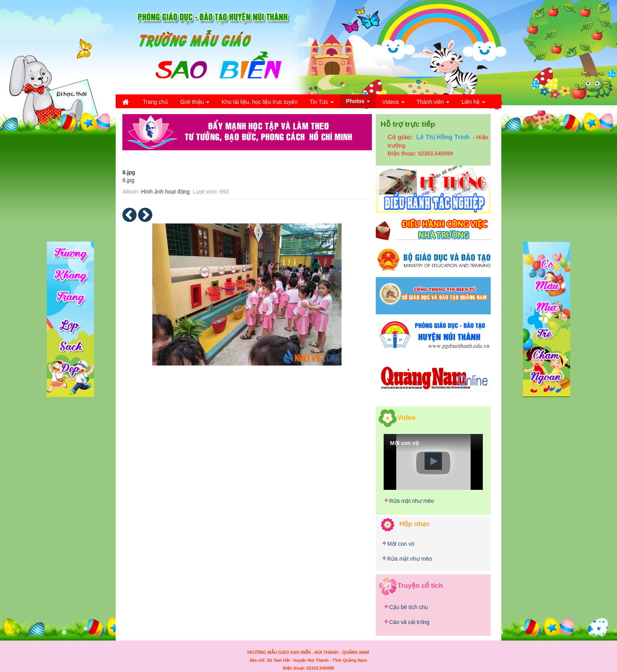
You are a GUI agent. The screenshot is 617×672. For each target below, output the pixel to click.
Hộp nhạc (415, 524)
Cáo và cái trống (409, 622)
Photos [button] (358, 103)
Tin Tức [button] (322, 104)
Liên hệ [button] (473, 104)
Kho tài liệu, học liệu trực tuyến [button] (260, 102)
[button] (433, 461)
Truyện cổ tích (420, 585)
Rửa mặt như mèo (412, 501)
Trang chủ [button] (155, 102)
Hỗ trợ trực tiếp (408, 124)
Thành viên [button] (433, 104)
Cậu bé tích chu (408, 607)
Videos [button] (393, 104)
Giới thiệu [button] (195, 104)
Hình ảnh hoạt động (165, 192)
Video (406, 417)
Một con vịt (401, 544)
